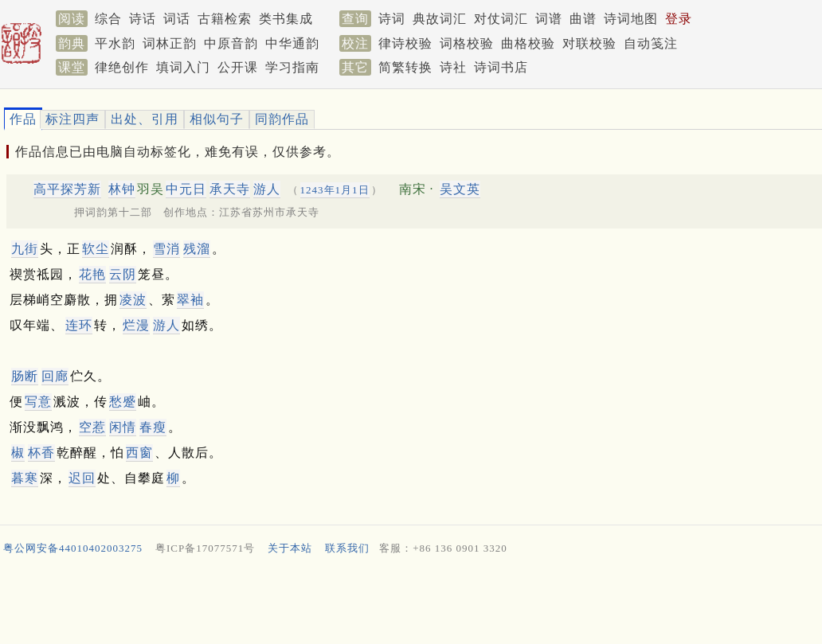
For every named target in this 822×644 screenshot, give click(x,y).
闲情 (123, 427)
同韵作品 (282, 119)
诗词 (392, 19)
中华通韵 (292, 43)
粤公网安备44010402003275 (73, 548)
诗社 (453, 67)
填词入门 (183, 67)
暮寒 (25, 478)
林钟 (122, 189)
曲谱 (583, 19)
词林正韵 (170, 43)
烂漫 (136, 325)
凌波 (133, 300)
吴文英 (460, 189)
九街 (25, 249)
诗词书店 (501, 67)
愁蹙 (123, 402)
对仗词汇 (501, 19)
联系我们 (347, 548)
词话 (177, 19)
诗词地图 (631, 19)
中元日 (186, 189)
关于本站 (290, 548)
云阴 (123, 274)
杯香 (41, 453)
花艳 (92, 274)
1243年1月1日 (335, 190)
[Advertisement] (405, 603)
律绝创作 (122, 67)
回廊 (55, 376)
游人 (267, 189)
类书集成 (286, 19)
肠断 (25, 376)
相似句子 (217, 119)
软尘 (96, 249)
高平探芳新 (67, 189)
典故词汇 (440, 19)
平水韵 (115, 43)
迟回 (82, 478)
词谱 (549, 19)
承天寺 (230, 189)
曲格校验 (528, 43)
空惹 (92, 427)
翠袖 (190, 300)
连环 (79, 325)
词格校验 (467, 43)
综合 (108, 19)
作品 (23, 119)
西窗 (139, 453)
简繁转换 (405, 67)
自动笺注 (651, 43)
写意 (38, 402)
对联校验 (589, 43)
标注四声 (72, 119)
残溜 (197, 249)
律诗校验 (405, 43)
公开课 (238, 67)
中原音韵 (231, 43)
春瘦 (153, 427)
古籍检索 (225, 19)
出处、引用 (145, 119)
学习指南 (292, 67)
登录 (679, 19)
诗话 (143, 19)
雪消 (166, 249)
